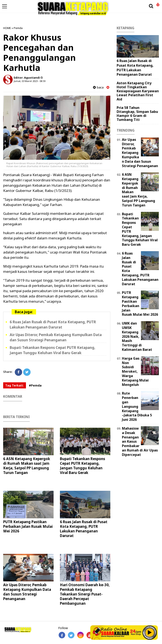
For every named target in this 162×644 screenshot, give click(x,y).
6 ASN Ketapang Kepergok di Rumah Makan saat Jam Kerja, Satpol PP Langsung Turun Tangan (27, 466)
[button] (158, 3)
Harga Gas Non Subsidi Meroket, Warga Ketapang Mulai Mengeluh (135, 371)
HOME (7, 28)
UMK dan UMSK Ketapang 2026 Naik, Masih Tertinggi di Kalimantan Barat (137, 336)
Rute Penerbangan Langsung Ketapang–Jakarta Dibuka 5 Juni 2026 (137, 406)
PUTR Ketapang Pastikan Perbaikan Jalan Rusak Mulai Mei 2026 (28, 526)
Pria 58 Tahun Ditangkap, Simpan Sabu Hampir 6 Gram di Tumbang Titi (137, 114)
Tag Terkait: (15, 385)
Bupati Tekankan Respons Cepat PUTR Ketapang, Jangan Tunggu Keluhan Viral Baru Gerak (53, 350)
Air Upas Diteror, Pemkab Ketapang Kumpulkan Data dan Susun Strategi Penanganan (56, 337)
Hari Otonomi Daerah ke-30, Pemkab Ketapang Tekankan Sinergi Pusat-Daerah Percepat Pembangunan (85, 594)
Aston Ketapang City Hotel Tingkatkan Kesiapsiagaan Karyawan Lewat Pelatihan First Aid (138, 91)
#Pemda (35, 385)
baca (98, 87)
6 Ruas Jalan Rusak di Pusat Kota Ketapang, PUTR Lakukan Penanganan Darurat (53, 325)
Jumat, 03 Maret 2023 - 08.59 (30, 81)
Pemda (18, 28)
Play (150, 632)
